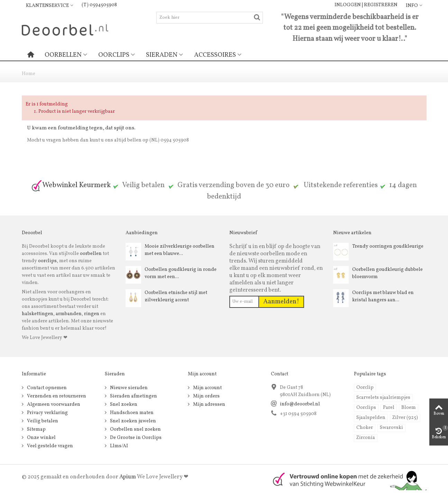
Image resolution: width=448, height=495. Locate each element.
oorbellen (90, 254)
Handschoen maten (131, 413)
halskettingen (38, 314)
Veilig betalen (42, 421)
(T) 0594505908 (99, 5)
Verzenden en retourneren (56, 396)
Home (29, 74)
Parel (389, 408)
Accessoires (215, 55)
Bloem (409, 408)
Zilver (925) (405, 418)
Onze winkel (41, 438)
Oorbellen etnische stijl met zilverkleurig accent (176, 296)
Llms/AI (118, 446)
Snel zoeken (123, 405)
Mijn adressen (209, 405)
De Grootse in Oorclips (135, 438)
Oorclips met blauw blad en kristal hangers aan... (383, 296)
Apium (128, 477)
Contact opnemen (46, 388)
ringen (92, 314)
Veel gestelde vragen (49, 446)
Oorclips (114, 55)
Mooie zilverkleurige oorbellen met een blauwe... (180, 250)
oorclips (47, 261)
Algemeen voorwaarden (53, 405)
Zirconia (366, 438)
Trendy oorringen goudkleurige (388, 246)
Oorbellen (63, 55)
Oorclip (365, 388)
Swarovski (391, 428)
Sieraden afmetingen (133, 396)
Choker (365, 428)
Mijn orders (206, 396)
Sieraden (162, 55)
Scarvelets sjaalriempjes (383, 398)
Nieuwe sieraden (128, 388)
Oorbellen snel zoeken (135, 429)
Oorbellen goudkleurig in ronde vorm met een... (181, 273)
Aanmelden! (281, 302)
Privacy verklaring (47, 413)
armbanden (69, 314)
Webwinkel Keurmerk (71, 185)
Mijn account (207, 388)
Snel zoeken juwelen (132, 421)
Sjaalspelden (371, 418)
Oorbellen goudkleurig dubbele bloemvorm (387, 273)
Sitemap (36, 429)
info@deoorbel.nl (300, 404)
